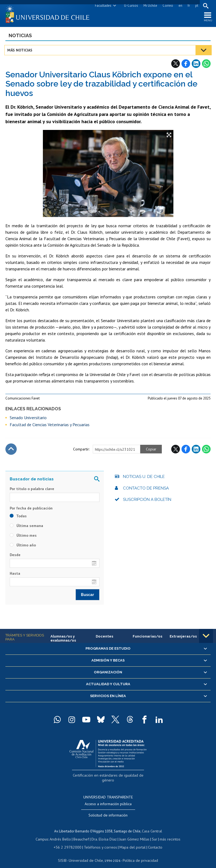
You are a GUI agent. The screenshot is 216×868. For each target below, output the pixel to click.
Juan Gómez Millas (133, 833)
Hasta (15, 575)
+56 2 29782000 (70, 841)
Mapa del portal (130, 841)
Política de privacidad (138, 853)
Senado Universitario (28, 419)
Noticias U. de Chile (144, 478)
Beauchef (83, 833)
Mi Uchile (149, 6)
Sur (152, 833)
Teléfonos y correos (100, 841)
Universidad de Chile (87, 853)
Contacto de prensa (146, 490)
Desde (15, 557)
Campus (46, 833)
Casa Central (152, 826)
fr (188, 6)
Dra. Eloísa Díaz (104, 833)
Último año (23, 547)
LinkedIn (196, 66)
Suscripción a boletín (147, 501)
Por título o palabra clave (32, 491)
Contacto (151, 841)
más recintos (167, 833)
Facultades (102, 6)
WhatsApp (206, 66)
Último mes (23, 537)
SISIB (66, 853)
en (179, 6)
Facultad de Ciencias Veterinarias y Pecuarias (50, 426)
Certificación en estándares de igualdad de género (109, 776)
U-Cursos (130, 6)
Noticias (20, 37)
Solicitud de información (108, 810)
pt (196, 6)
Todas (18, 518)
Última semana (26, 528)
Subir (11, 451)
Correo (167, 6)
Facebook (186, 66)
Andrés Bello (64, 833)
